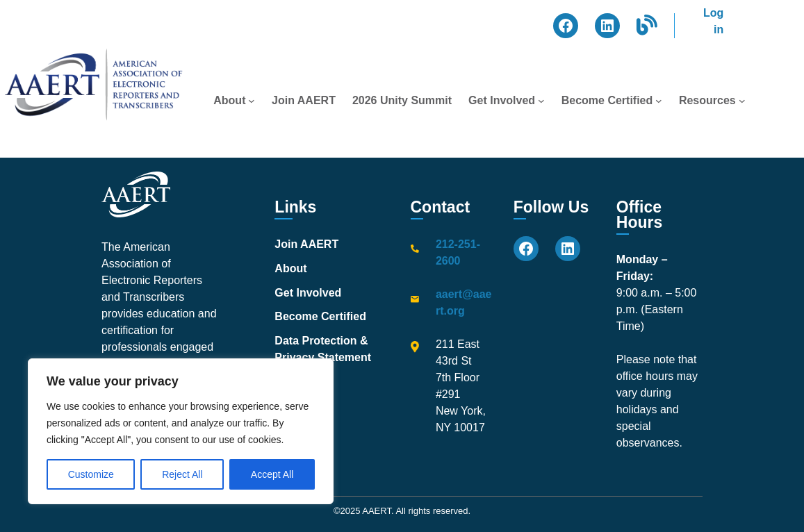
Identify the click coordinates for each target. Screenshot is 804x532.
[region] (181, 431)
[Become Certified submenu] (659, 101)
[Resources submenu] (742, 101)
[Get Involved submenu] (541, 101)
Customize (91, 474)
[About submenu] (252, 101)
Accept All (272, 474)
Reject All (182, 474)
